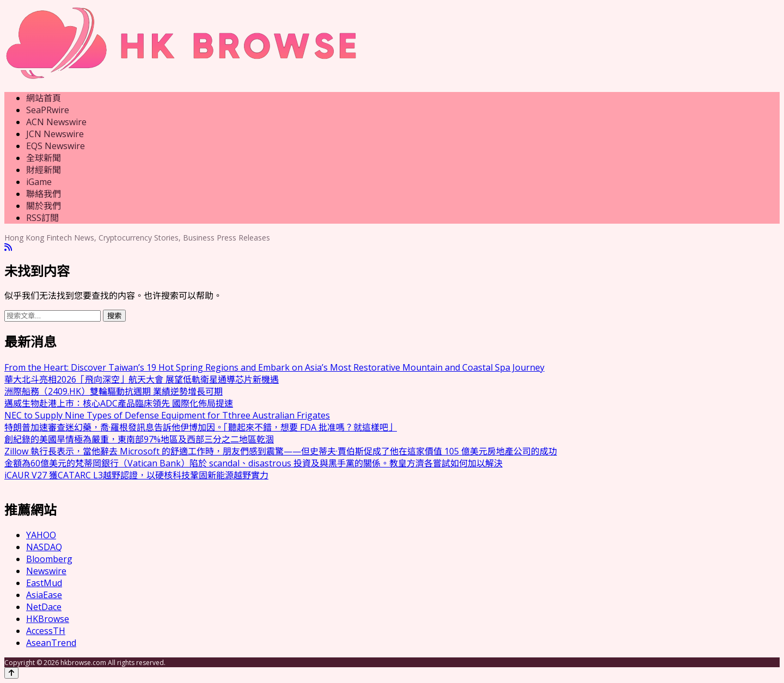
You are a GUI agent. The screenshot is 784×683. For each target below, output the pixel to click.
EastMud (44, 583)
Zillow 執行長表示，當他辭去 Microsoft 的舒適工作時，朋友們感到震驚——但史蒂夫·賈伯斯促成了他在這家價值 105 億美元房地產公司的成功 (281, 451)
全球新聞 (44, 158)
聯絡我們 (44, 194)
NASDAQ (44, 547)
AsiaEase (44, 595)
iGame (39, 182)
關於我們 (44, 206)
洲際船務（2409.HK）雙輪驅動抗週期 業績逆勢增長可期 (114, 391)
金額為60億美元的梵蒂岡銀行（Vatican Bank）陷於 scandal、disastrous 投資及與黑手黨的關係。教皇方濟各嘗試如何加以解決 (253, 463)
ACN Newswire (56, 122)
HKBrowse (48, 619)
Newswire (46, 571)
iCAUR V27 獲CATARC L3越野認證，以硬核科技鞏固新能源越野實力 (136, 475)
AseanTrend (51, 643)
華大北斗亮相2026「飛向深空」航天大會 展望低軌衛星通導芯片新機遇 (142, 379)
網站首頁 (44, 98)
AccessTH (46, 631)
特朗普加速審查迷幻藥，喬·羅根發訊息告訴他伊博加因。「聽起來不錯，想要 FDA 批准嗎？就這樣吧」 (201, 427)
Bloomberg (49, 559)
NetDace (44, 607)
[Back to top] (11, 673)
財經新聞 (44, 170)
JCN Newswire (55, 134)
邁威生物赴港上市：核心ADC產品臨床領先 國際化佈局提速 (119, 403)
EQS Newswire (56, 146)
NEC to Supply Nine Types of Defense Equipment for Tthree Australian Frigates (167, 415)
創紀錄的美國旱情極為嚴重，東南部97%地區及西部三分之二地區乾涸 (139, 439)
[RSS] (8, 247)
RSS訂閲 (42, 218)
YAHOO (41, 535)
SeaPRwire (48, 110)
